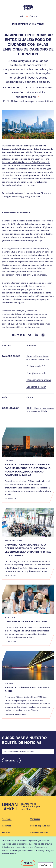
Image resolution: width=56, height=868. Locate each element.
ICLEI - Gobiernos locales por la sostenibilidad (28, 101)
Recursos (7, 826)
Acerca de (7, 819)
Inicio (21, 16)
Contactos (35, 819)
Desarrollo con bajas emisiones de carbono (38, 358)
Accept (28, 863)
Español (43, 865)
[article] (28, 465)
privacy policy (44, 850)
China (30, 397)
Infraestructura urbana (39, 380)
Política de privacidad (40, 826)
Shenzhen (32, 345)
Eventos (33, 16)
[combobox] (45, 865)
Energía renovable (36, 373)
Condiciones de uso (39, 833)
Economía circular (36, 387)
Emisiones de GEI (36, 366)
